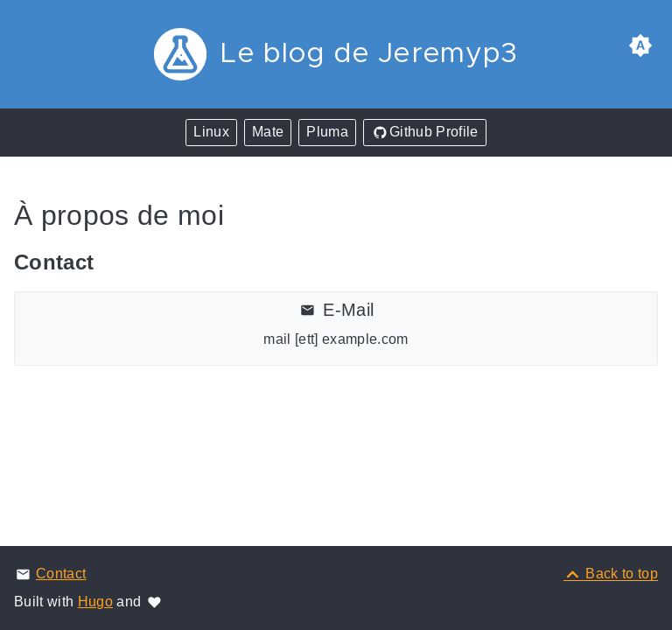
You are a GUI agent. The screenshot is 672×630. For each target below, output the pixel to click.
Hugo (95, 602)
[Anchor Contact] (112, 262)
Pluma (327, 132)
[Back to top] (611, 574)
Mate (268, 132)
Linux (211, 132)
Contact (61, 574)
